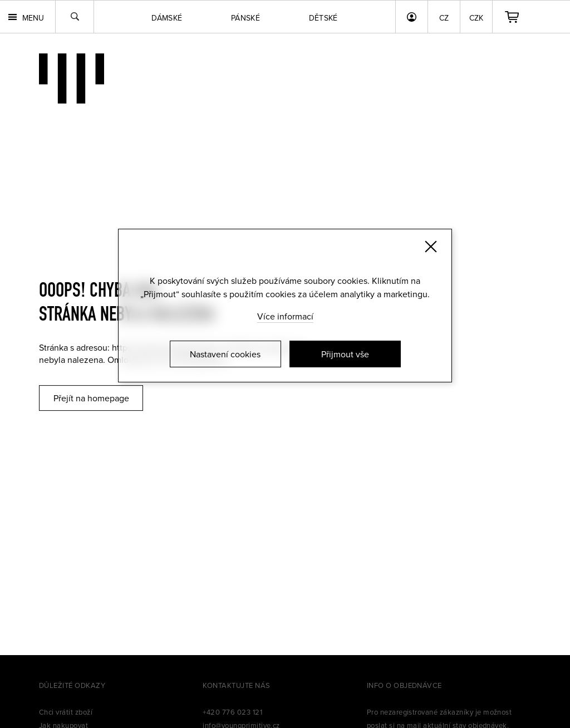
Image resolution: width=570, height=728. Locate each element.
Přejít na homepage (91, 398)
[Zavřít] (431, 247)
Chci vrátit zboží (66, 712)
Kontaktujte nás (236, 685)
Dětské (323, 18)
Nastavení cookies (225, 354)
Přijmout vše (345, 354)
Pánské (245, 18)
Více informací (285, 316)
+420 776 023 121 (232, 712)
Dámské (167, 18)
